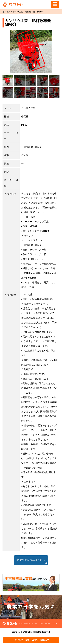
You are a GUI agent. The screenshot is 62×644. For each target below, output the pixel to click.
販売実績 (35, 623)
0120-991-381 (32, 640)
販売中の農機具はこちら (31, 560)
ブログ (41, 623)
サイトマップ (56, 623)
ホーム (21, 623)
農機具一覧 (27, 623)
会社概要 (48, 623)
